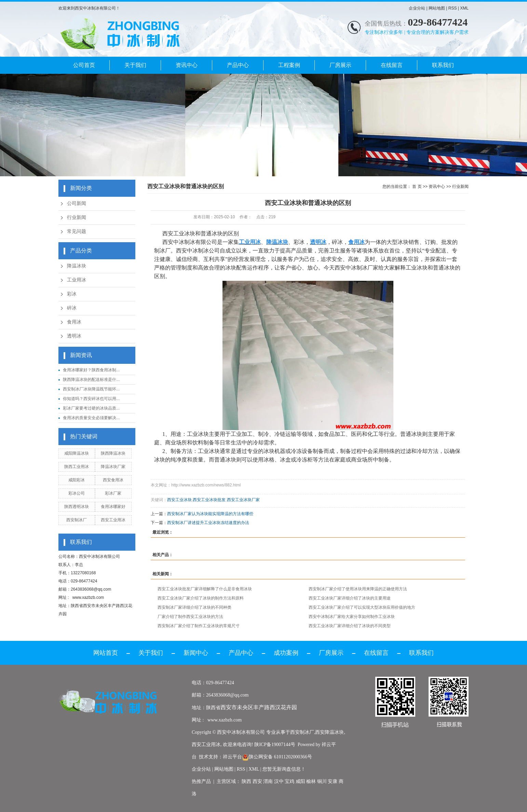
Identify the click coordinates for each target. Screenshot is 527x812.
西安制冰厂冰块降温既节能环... (91, 389)
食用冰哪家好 (113, 507)
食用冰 (74, 322)
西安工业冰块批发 (209, 500)
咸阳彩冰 (77, 480)
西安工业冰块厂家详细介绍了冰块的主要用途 (350, 598)
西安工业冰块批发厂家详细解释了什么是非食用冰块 (205, 589)
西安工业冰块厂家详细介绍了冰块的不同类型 (350, 626)
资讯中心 (187, 65)
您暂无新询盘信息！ (284, 769)
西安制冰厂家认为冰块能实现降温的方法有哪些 (210, 514)
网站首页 (106, 653)
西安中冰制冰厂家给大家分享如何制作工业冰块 (352, 617)
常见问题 (77, 231)
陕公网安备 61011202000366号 (277, 757)
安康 (333, 781)
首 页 (417, 187)
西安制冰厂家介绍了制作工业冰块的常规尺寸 (199, 626)
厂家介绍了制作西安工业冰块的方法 (190, 617)
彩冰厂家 (113, 493)
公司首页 (84, 65)
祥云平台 (232, 757)
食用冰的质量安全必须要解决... (91, 418)
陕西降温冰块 (113, 453)
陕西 (246, 781)
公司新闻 (77, 203)
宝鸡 (289, 781)
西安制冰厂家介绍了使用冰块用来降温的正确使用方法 (358, 589)
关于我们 (135, 65)
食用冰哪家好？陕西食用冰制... (91, 370)
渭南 (268, 781)
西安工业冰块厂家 (243, 500)
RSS (453, 8)
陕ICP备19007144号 (275, 745)
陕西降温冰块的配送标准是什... (91, 380)
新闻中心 (196, 653)
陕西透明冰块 (77, 507)
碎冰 (72, 308)
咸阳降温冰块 (77, 453)
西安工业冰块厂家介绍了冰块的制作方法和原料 (201, 598)
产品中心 (238, 65)
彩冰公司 (77, 493)
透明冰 (74, 336)
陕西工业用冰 (77, 467)
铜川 (322, 781)
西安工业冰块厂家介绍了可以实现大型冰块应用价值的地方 (362, 607)
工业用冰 (77, 280)
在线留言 (392, 65)
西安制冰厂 (77, 520)
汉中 (279, 781)
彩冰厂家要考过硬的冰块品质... (91, 408)
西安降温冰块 (329, 732)
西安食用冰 (113, 480)
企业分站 (417, 8)
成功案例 (286, 653)
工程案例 (289, 65)
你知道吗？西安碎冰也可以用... (91, 399)
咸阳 (300, 781)
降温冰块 (77, 266)
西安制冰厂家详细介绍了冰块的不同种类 (194, 607)
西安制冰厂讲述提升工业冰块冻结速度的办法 (208, 523)
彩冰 (72, 294)
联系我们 (443, 65)
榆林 (311, 781)
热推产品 (201, 781)
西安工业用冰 (113, 520)
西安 (257, 781)
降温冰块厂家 (113, 467)
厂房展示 (340, 65)
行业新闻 (77, 217)
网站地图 (437, 8)
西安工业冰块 (179, 500)
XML (464, 8)
